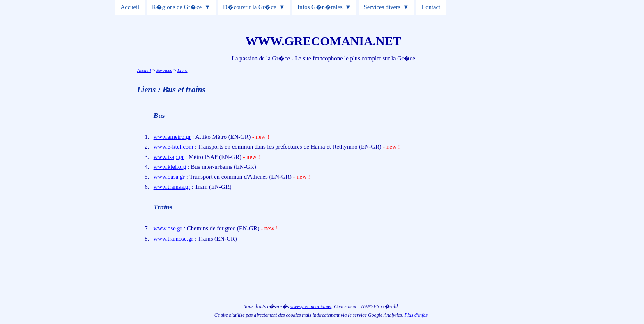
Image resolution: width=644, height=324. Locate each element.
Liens (183, 70)
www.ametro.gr (172, 137)
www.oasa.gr (169, 177)
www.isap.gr (169, 157)
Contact (431, 7)
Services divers (382, 7)
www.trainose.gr (174, 239)
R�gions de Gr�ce (177, 7)
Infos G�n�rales (320, 7)
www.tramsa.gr (172, 187)
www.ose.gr (168, 228)
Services (164, 70)
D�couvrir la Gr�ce (250, 7)
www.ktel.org (170, 167)
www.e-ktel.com (174, 147)
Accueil (130, 7)
